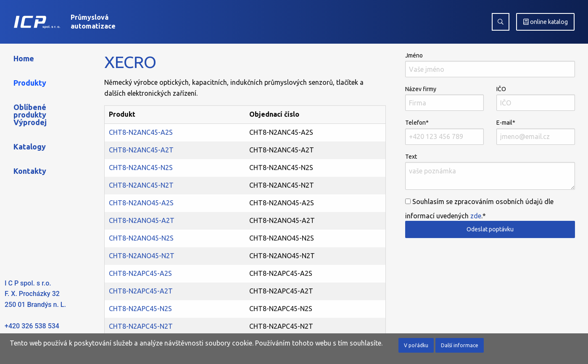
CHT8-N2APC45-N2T (141, 326)
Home (24, 58)
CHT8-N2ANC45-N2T (141, 185)
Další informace (460, 345)
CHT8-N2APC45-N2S (140, 309)
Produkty (30, 83)
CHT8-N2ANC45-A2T (141, 150)
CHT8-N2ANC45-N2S (141, 168)
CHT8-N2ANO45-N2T (142, 256)
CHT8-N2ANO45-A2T (142, 220)
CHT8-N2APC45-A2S (140, 273)
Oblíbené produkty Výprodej (30, 115)
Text (490, 172)
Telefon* (444, 132)
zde (476, 216)
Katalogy (30, 147)
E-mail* (536, 132)
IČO (536, 98)
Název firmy (444, 98)
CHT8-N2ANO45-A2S (141, 203)
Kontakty (30, 171)
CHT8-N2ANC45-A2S (141, 132)
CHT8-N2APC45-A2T (141, 291)
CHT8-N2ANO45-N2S (141, 238)
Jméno (490, 65)
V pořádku (416, 345)
